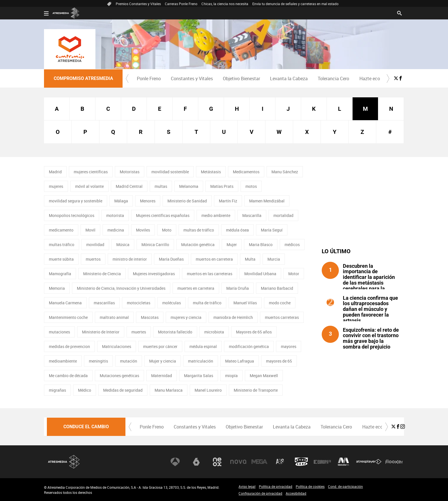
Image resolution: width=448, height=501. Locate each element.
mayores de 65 (279, 361)
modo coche (280, 303)
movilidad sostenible (170, 172)
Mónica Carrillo (155, 245)
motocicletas (139, 303)
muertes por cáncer (160, 346)
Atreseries (280, 462)
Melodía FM (343, 462)
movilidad (95, 245)
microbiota (214, 332)
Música (123, 245)
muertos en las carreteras (210, 274)
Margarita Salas (199, 376)
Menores (148, 201)
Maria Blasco (261, 245)
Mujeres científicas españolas (163, 215)
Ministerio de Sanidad (187, 201)
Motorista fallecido (175, 332)
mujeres (56, 186)
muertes (139, 332)
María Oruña (238, 288)
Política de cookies (310, 486)
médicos (292, 245)
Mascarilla (252, 215)
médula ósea (237, 230)
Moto (167, 230)
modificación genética (249, 346)
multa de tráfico (207, 303)
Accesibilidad (296, 493)
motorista (115, 215)
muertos (93, 259)
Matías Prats (222, 186)
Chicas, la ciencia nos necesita (225, 4)
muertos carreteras (282, 317)
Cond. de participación (345, 486)
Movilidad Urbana (260, 274)
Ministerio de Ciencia (102, 274)
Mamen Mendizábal (267, 201)
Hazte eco (370, 79)
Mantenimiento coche (68, 317)
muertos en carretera (214, 259)
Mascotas (150, 317)
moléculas (172, 303)
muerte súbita (61, 259)
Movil (90, 230)
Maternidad (162, 376)
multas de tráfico (199, 230)
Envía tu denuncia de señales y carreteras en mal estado (295, 4)
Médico (85, 390)
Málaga (121, 201)
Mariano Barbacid (277, 288)
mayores (289, 346)
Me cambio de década (68, 376)
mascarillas (104, 303)
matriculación (201, 361)
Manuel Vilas (245, 303)
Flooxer (394, 462)
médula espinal (203, 346)
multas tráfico (62, 245)
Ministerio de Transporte (256, 390)
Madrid (55, 172)
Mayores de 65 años (254, 332)
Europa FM (322, 462)
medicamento (61, 230)
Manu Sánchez (285, 172)
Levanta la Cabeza (289, 79)
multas (161, 186)
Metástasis (211, 172)
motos (251, 186)
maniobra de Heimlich (233, 317)
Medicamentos (246, 172)
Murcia (274, 259)
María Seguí (272, 230)
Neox (217, 462)
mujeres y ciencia (186, 317)
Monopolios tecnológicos (72, 215)
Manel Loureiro (208, 390)
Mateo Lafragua (240, 361)
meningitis (98, 361)
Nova (238, 462)
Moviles (143, 230)
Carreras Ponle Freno (181, 4)
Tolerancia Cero (333, 79)
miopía (231, 376)
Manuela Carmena (65, 303)
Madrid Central (129, 186)
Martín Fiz (228, 201)
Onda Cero (301, 462)
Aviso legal (247, 486)
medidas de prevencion (69, 346)
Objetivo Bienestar (241, 79)
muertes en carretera (196, 288)
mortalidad (283, 215)
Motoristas (130, 172)
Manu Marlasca (169, 390)
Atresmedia (64, 462)
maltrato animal (114, 317)
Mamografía (60, 274)
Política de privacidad (276, 486)
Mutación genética (198, 245)
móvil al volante (89, 186)
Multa (250, 259)
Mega (259, 462)
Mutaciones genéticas (119, 376)
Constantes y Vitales (192, 79)
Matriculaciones (117, 346)
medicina (116, 230)
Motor (294, 274)
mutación (129, 361)
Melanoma (189, 186)
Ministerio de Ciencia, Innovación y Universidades (121, 288)
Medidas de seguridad (123, 390)
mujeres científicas (91, 172)
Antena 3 (175, 462)
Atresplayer (369, 462)
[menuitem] (149, 79)
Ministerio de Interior (101, 332)
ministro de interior (130, 259)
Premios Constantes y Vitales (138, 4)
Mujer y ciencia (163, 361)
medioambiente (63, 361)
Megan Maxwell (264, 376)
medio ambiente (216, 215)
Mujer (232, 245)
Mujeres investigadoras (154, 274)
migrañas (57, 390)
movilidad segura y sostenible (76, 201)
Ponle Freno (149, 79)
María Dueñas (171, 259)
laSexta (196, 462)
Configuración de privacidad (260, 493)
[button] (127, 79)
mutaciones (59, 332)
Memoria (57, 288)
